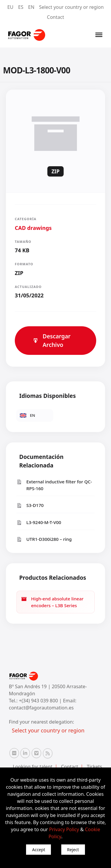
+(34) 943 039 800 (39, 701)
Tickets (94, 767)
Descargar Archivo (52, 341)
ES (21, 7)
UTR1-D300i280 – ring (44, 539)
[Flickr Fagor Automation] (14, 753)
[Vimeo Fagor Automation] (36, 753)
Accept (38, 850)
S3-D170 (30, 505)
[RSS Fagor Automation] (48, 753)
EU (11, 7)
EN (31, 7)
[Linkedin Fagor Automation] (25, 753)
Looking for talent (33, 767)
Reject (73, 850)
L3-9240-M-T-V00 (39, 522)
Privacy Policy (64, 829)
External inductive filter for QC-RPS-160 (54, 485)
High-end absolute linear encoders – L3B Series (52, 602)
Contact (56, 17)
